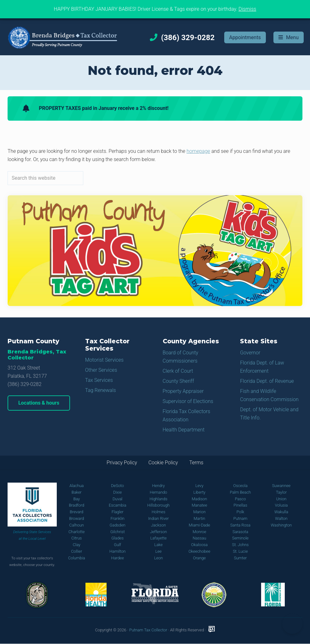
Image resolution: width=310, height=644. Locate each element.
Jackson (158, 525)
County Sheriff (178, 381)
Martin (199, 518)
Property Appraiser (183, 391)
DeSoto (117, 486)
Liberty (199, 492)
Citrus (76, 538)
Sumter (240, 558)
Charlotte (76, 532)
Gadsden (118, 525)
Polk (240, 512)
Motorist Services (104, 360)
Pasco (240, 499)
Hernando (158, 492)
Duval (117, 499)
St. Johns (240, 545)
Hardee (117, 558)
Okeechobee (199, 551)
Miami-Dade (199, 525)
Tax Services (99, 380)
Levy (200, 486)
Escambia (117, 505)
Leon (159, 558)
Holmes (159, 512)
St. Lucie (240, 551)
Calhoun (77, 525)
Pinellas (240, 505)
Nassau (199, 538)
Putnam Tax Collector (148, 630)
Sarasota (240, 532)
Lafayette (158, 538)
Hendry (158, 486)
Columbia (77, 558)
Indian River (158, 518)
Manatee (199, 505)
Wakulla (281, 512)
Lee (158, 551)
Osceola (240, 486)
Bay (76, 499)
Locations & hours (39, 403)
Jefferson (159, 532)
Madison (199, 499)
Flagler (118, 512)
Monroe (199, 532)
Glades (117, 538)
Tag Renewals (101, 390)
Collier (76, 551)
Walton (281, 518)
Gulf (117, 545)
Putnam (240, 518)
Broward (76, 518)
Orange (199, 558)
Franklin (118, 518)
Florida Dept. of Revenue (267, 381)
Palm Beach (240, 492)
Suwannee (281, 486)
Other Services (101, 370)
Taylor (281, 492)
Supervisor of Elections (188, 401)
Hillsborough (158, 505)
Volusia (281, 505)
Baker (77, 492)
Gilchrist (118, 532)
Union (281, 499)
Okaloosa (199, 545)
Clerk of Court (178, 371)
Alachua (76, 486)
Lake (158, 545)
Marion (199, 512)
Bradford (76, 505)
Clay (77, 545)
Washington (281, 525)
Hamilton (117, 551)
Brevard (76, 512)
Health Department (184, 430)
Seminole (240, 538)
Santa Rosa (240, 525)
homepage (199, 151)
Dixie (117, 492)
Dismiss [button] (247, 9)
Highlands (158, 499)
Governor (250, 353)
